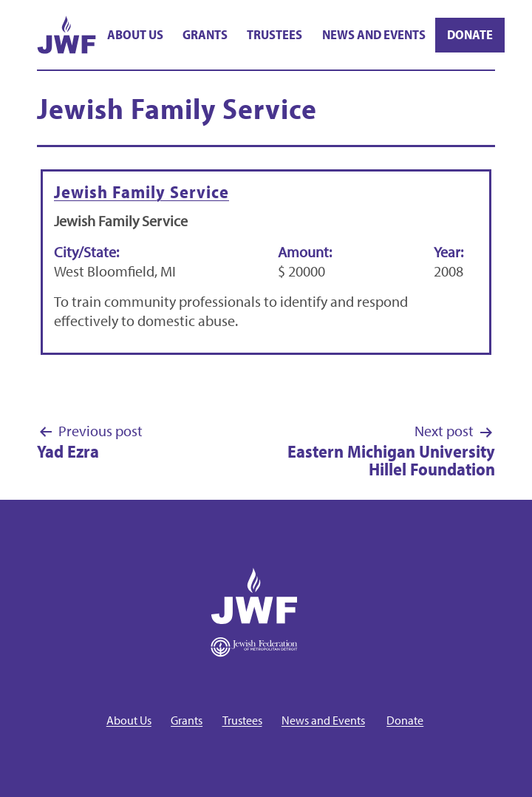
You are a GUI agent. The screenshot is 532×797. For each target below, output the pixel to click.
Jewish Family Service (141, 191)
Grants (205, 34)
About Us (135, 34)
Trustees (274, 34)
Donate (470, 34)
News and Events (374, 34)
